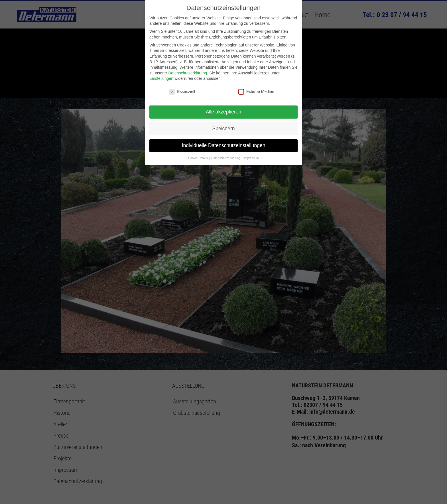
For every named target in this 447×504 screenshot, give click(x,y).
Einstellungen (161, 78)
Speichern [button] (224, 129)
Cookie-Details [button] (198, 158)
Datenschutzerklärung (188, 73)
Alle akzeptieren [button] (224, 112)
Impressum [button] (251, 158)
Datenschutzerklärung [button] (226, 158)
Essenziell (182, 92)
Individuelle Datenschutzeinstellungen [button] (224, 145)
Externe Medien (256, 92)
